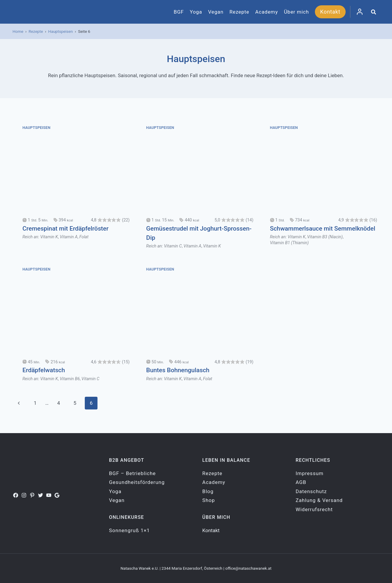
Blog (208, 491)
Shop (209, 500)
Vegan (216, 12)
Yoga (196, 12)
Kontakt (330, 12)
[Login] (360, 12)
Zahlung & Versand (319, 500)
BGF (179, 12)
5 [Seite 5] (75, 403)
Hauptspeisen (61, 31)
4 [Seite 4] (59, 403)
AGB (301, 482)
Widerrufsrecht (314, 509)
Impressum (310, 473)
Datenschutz (311, 491)
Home (18, 31)
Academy (267, 12)
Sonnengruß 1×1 (129, 530)
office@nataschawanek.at (248, 568)
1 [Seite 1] (35, 403)
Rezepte (239, 12)
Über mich (296, 12)
